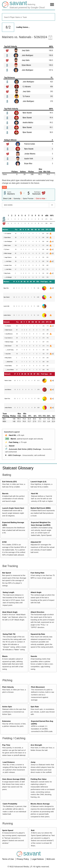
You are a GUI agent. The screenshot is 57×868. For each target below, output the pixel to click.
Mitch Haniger (8, 253)
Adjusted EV (36, 542)
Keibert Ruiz (10, 362)
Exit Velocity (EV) (9, 481)
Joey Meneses (9, 334)
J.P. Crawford (8, 234)
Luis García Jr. (9, 338)
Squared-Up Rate (38, 634)
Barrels (5, 493)
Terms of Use (8, 859)
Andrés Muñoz (28, 123)
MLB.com (51, 859)
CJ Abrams (27, 87)
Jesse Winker (10, 370)
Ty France (26, 96)
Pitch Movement (38, 687)
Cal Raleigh (9, 277)
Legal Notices (38, 859)
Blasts (5, 656)
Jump (33, 762)
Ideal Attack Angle (10, 612)
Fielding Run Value (39, 779)
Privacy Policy (23, 859)
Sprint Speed (8, 830)
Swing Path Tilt (9, 634)
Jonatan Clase (8, 265)
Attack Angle (36, 592)
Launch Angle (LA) (38, 481)
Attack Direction (37, 612)
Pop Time (6, 745)
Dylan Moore (26, 65)
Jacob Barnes (8, 390)
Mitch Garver (8, 245)
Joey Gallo (26, 50)
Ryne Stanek (27, 113)
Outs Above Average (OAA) (14, 779)
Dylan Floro (7, 399)
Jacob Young (10, 350)
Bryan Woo (28, 164)
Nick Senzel (8, 346)
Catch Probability (10, 804)
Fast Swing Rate (37, 573)
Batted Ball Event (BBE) (41, 508)
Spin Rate (35, 707)
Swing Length (8, 592)
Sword (12, 446)
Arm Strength (36, 745)
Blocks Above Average (40, 804)
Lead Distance (9, 762)
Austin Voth (29, 159)
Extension (7, 721)
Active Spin (7, 707)
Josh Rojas (9, 261)
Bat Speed (7, 573)
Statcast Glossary (18, 468)
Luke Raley (9, 269)
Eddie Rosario (9, 330)
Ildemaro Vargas (9, 342)
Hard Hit (12, 435)
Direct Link (7, 199)
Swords (34, 656)
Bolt (33, 830)
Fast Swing (14, 442)
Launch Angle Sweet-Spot (13, 508)
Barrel (13, 439)
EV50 (4, 542)
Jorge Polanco (8, 257)
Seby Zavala (7, 273)
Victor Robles (9, 366)
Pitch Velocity (8, 687)
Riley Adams (9, 358)
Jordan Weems (30, 154)
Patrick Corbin (30, 144)
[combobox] (28, 17)
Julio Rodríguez (27, 55)
